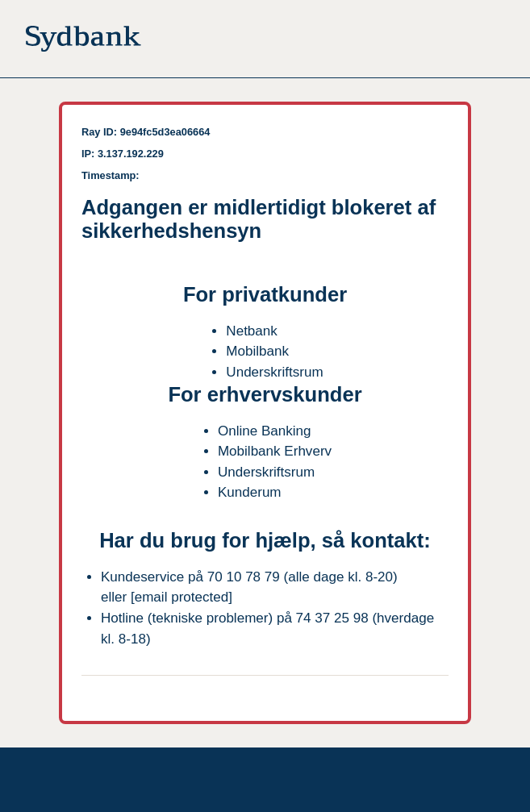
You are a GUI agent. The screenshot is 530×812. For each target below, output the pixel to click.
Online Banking (265, 431)
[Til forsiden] (83, 42)
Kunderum (250, 492)
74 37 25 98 (332, 618)
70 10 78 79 (244, 577)
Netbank (252, 331)
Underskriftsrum (274, 372)
